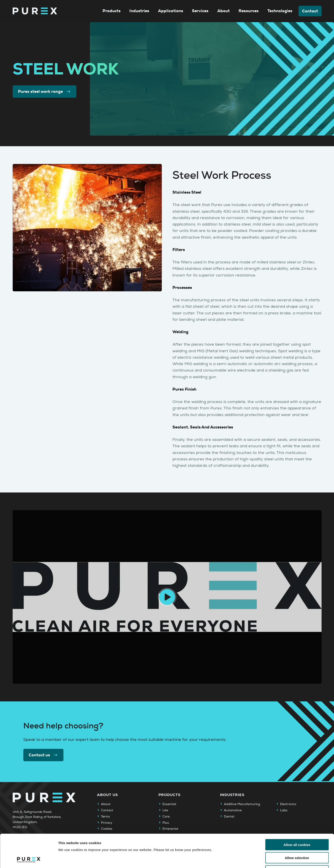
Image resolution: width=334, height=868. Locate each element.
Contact (310, 11)
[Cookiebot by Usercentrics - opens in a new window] (29, 859)
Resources (249, 11)
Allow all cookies (297, 814)
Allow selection (297, 827)
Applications (171, 11)
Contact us (43, 755)
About (223, 11)
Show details (233, 859)
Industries (139, 11)
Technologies (280, 11)
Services (200, 11)
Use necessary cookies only (297, 840)
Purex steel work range (45, 91)
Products (112, 11)
